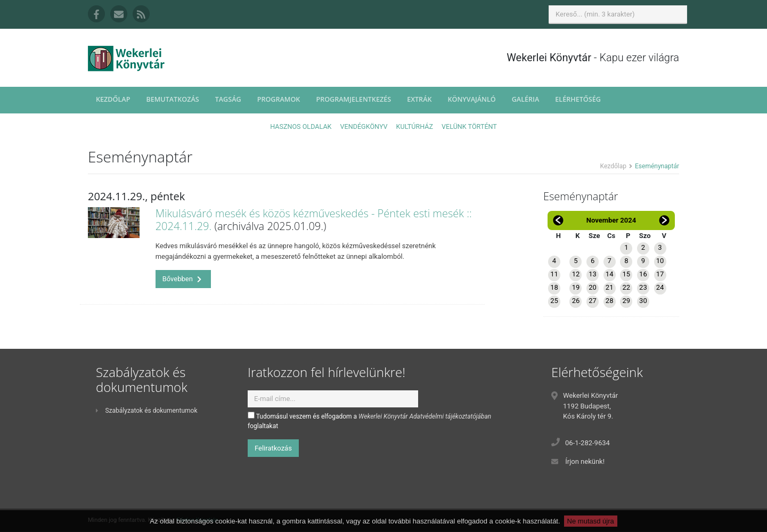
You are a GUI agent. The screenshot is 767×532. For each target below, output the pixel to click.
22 (626, 287)
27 (593, 301)
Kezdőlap (113, 99)
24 (660, 287)
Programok (279, 99)
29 (626, 301)
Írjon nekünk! (585, 461)
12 (576, 274)
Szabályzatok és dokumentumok (146, 411)
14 (610, 274)
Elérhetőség (578, 99)
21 (610, 287)
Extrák (419, 99)
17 (660, 274)
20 (593, 287)
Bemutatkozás (172, 99)
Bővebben (182, 279)
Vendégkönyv (364, 126)
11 (554, 274)
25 (554, 301)
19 (576, 287)
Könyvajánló (472, 99)
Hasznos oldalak (301, 126)
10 (660, 261)
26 (576, 301)
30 (643, 301)
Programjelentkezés (353, 99)
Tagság (228, 99)
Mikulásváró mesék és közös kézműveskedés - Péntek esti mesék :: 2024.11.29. (314, 220)
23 (643, 287)
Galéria (526, 99)
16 (643, 274)
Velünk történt (469, 126)
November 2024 (611, 220)
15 (626, 274)
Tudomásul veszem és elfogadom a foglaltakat (369, 421)
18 (554, 287)
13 (593, 274)
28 (610, 301)
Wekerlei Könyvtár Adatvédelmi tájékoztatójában (425, 416)
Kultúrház (415, 126)
